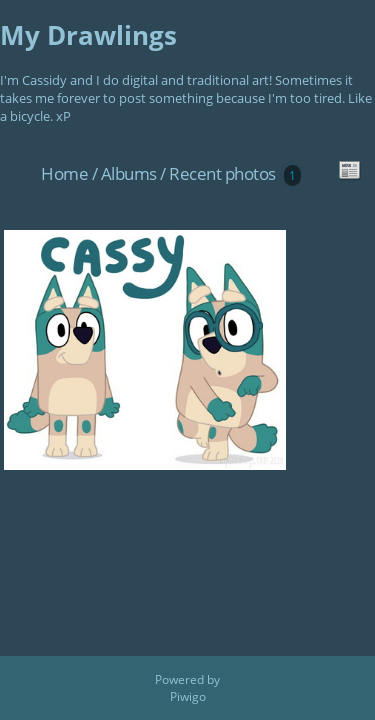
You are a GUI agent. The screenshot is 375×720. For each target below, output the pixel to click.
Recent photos (222, 173)
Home (64, 173)
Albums (129, 173)
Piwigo (188, 696)
